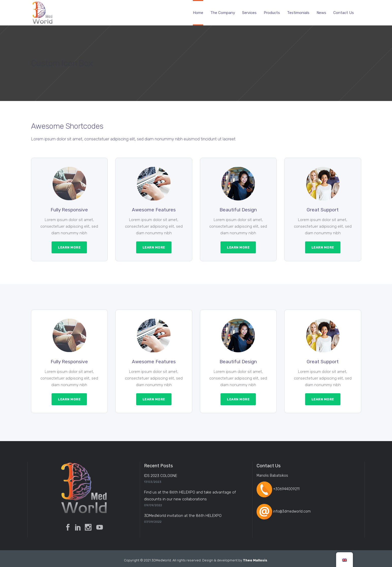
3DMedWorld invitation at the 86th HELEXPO (183, 516)
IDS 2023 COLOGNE (161, 476)
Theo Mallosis (255, 560)
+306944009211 (286, 489)
